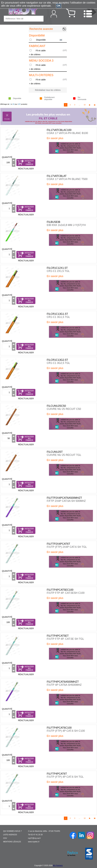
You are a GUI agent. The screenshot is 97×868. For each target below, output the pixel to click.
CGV (5, 838)
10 (85, 105)
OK (59, 6)
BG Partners (58, 866)
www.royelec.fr (34, 842)
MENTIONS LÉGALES (12, 842)
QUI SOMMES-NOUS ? (12, 831)
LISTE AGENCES (10, 835)
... (79, 105)
